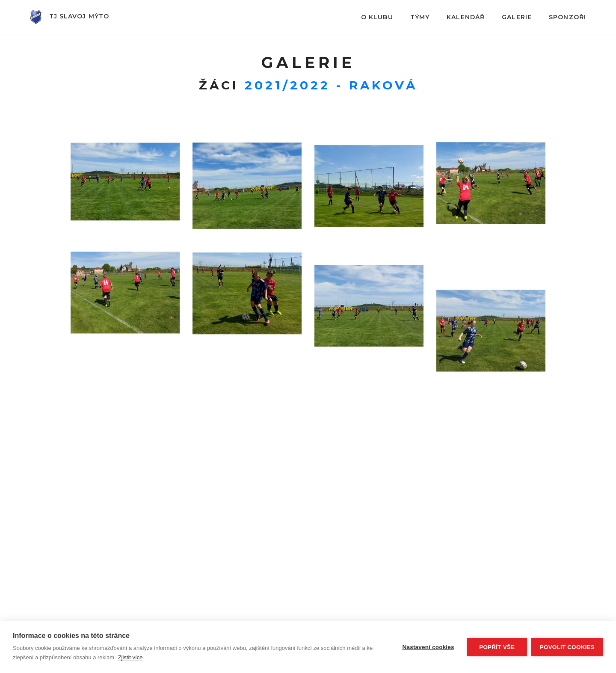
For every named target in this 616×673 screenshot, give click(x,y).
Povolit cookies (567, 647)
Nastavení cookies (428, 647)
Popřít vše (497, 647)
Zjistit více (130, 657)
